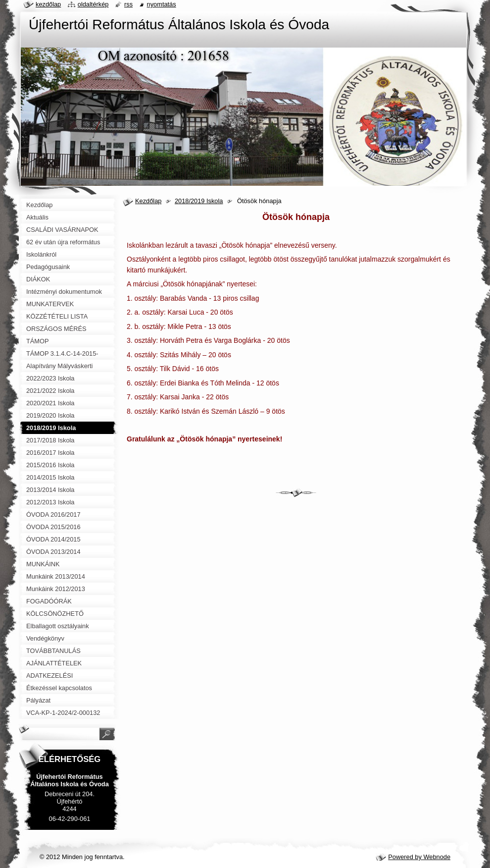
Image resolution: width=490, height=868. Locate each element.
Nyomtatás (162, 4)
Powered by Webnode (419, 857)
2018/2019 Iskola (199, 201)
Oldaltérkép (93, 4)
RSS (128, 4)
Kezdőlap (148, 201)
